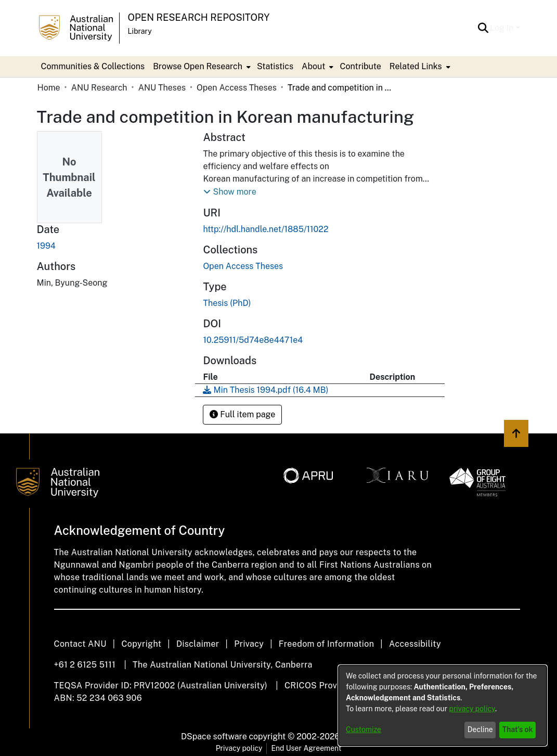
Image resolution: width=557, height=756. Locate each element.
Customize (364, 729)
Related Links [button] (416, 66)
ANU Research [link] (99, 88)
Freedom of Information (326, 644)
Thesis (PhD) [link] (227, 303)
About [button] (313, 66)
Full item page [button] (242, 414)
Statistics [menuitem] (275, 66)
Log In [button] (503, 28)
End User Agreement (306, 748)
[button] (483, 28)
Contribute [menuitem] (360, 66)
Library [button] (140, 31)
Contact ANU (80, 644)
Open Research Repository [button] (199, 17)
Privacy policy (239, 748)
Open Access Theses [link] (237, 88)
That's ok (518, 729)
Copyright (141, 644)
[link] (243, 266)
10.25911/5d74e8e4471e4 (253, 340)
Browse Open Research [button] (198, 66)
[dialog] (443, 706)
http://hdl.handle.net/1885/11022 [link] (265, 229)
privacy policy (472, 709)
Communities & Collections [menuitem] (93, 66)
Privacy (249, 644)
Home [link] (49, 88)
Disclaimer (198, 644)
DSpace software (214, 736)
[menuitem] (201, 67)
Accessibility (415, 644)
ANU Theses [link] (162, 88)
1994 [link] (46, 246)
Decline (480, 729)
